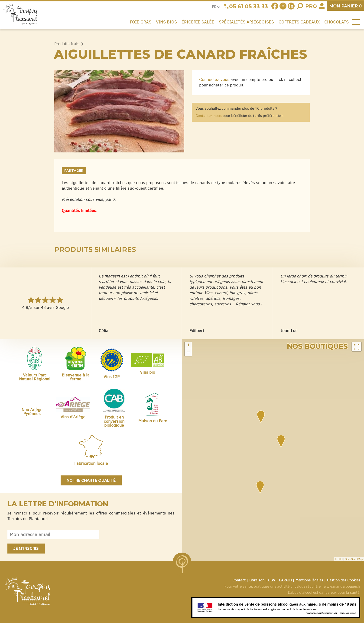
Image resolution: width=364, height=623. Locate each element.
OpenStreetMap (354, 559)
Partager (74, 171)
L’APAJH (285, 580)
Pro (311, 6)
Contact (239, 580)
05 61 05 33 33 (249, 7)
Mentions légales (309, 580)
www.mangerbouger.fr (342, 586)
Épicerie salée (198, 22)
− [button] (188, 353)
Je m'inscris (26, 549)
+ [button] (188, 346)
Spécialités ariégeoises (246, 22)
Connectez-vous (214, 79)
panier (345, 6)
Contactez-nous (209, 116)
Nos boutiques (317, 346)
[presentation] (139, 534)
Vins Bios (166, 22)
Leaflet (339, 559)
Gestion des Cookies (344, 580)
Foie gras (141, 22)
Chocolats (336, 22)
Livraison (257, 580)
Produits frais (67, 44)
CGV (272, 580)
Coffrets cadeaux (299, 22)
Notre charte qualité (91, 480)
